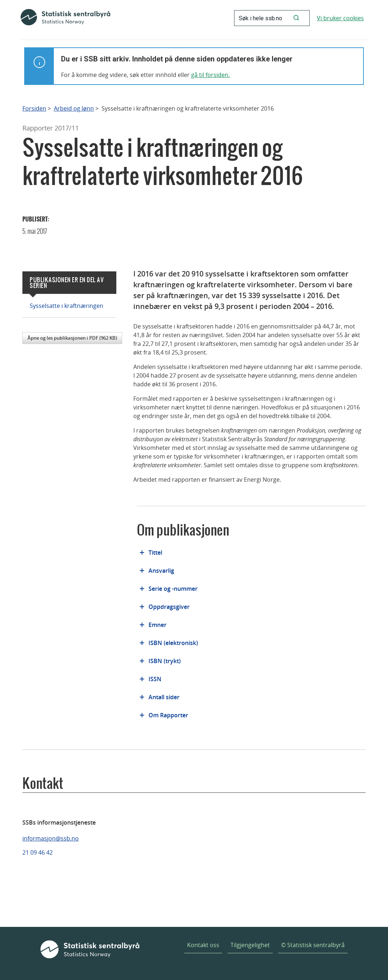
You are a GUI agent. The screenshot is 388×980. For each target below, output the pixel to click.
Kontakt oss (203, 945)
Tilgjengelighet (250, 945)
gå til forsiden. (210, 75)
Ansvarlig (161, 571)
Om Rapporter (168, 715)
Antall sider (164, 697)
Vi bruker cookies (340, 18)
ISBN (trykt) (165, 661)
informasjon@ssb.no (51, 838)
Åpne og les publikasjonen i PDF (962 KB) (72, 338)
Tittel (155, 553)
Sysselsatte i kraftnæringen (66, 306)
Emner (158, 625)
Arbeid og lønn (74, 109)
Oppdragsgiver (169, 607)
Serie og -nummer (173, 589)
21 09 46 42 (38, 852)
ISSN (155, 679)
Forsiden (34, 109)
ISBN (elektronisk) (173, 643)
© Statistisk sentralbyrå (313, 945)
